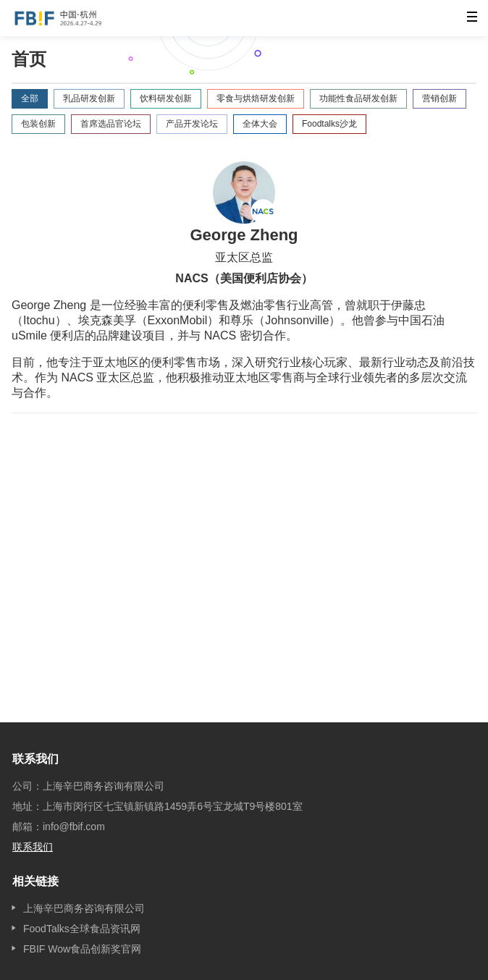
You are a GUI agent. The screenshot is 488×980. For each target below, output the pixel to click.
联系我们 (33, 847)
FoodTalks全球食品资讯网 (82, 929)
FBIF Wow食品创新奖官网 (82, 949)
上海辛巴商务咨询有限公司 (84, 908)
